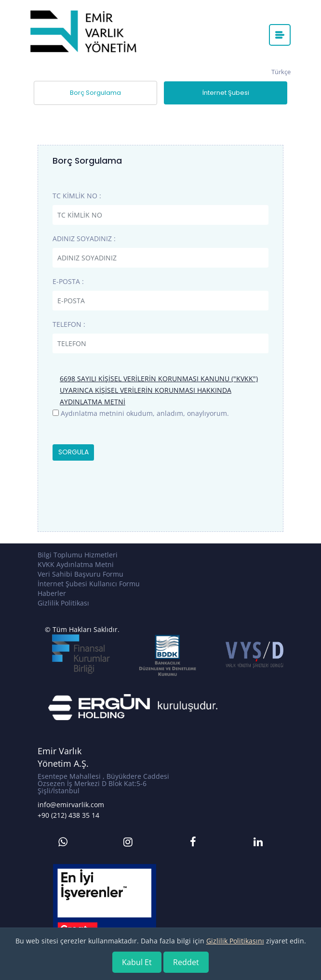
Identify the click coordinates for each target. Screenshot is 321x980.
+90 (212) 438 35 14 (68, 815)
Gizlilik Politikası (63, 603)
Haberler (52, 593)
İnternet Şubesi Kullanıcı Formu (89, 584)
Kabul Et (137, 962)
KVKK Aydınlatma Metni (76, 564)
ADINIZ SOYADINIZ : (84, 239)
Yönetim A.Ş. (63, 764)
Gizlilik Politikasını (235, 941)
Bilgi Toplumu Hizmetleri (78, 555)
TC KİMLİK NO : (77, 196)
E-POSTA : (68, 281)
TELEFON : (69, 324)
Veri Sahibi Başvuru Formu (80, 574)
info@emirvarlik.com (71, 805)
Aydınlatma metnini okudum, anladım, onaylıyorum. (145, 413)
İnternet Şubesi (226, 93)
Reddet (186, 962)
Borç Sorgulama (95, 93)
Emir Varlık (60, 751)
